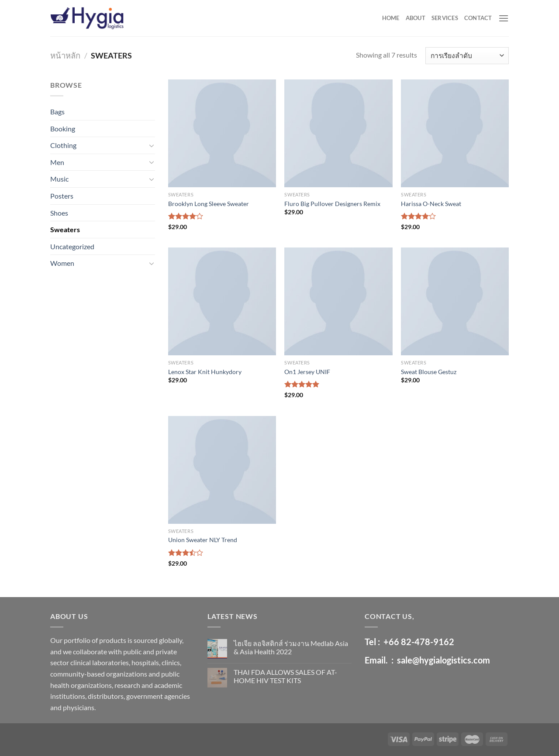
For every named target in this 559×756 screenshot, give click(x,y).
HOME (391, 18)
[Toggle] (152, 145)
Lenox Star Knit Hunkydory (205, 372)
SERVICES (445, 18)
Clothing (63, 145)
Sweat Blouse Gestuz (429, 372)
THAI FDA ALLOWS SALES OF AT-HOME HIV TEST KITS (285, 676)
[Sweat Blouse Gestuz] (455, 301)
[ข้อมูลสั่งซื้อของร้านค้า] (467, 56)
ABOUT (416, 18)
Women (62, 263)
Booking (63, 129)
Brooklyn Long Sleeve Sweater (209, 204)
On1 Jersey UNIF (307, 372)
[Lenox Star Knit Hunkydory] (222, 301)
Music (59, 179)
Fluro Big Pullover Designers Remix (332, 204)
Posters (62, 196)
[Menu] (504, 18)
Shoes (59, 213)
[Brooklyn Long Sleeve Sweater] (222, 133)
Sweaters (65, 229)
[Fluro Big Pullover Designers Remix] (338, 133)
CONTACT (478, 18)
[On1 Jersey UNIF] (338, 301)
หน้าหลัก (65, 55)
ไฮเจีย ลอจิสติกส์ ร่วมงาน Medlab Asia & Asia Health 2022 (291, 647)
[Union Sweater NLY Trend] (222, 470)
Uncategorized (72, 246)
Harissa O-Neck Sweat (431, 204)
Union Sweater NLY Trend (203, 540)
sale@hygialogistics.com (443, 660)
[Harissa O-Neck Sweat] (455, 133)
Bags (57, 112)
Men (57, 162)
